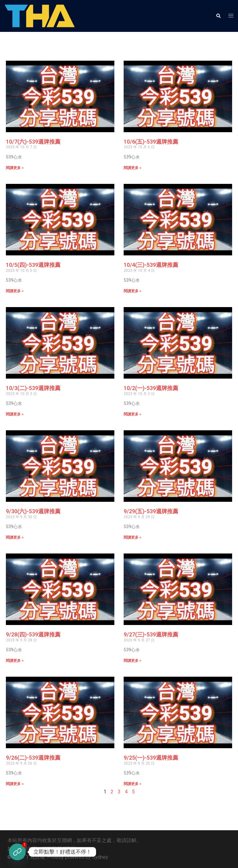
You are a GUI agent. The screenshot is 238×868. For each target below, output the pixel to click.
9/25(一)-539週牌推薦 (151, 758)
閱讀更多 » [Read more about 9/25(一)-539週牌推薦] (132, 784)
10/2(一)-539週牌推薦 (151, 388)
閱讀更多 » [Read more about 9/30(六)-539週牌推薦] (15, 537)
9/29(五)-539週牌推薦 (151, 511)
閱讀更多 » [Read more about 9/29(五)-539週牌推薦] (132, 537)
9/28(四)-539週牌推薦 (33, 634)
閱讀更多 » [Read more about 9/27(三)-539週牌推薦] (132, 661)
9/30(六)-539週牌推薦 (33, 511)
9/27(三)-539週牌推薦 (151, 634)
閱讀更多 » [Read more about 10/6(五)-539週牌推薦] (132, 168)
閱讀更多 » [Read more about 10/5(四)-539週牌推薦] (15, 291)
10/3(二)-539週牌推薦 (33, 388)
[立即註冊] (17, 852)
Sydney (100, 857)
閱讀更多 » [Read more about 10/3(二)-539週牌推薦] (15, 414)
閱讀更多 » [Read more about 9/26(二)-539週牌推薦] (15, 784)
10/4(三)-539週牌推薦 (151, 265)
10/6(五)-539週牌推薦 (151, 142)
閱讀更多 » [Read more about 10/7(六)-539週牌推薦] (15, 168)
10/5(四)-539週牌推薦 (33, 265)
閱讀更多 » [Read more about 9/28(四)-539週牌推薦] (15, 661)
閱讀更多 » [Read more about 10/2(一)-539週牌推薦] (132, 414)
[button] (218, 16)
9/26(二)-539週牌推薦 (33, 758)
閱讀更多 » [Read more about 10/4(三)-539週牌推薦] (132, 291)
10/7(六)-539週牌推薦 (33, 142)
